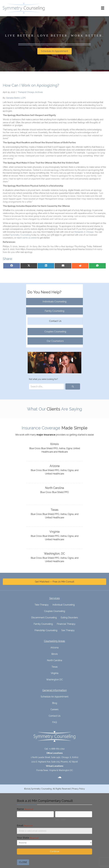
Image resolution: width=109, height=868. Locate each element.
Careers (54, 709)
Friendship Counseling (46, 630)
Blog (55, 703)
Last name (60, 819)
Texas (55, 667)
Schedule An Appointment (55, 697)
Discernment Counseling (44, 618)
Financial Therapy (66, 624)
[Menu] (103, 8)
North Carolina (54, 660)
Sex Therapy (68, 630)
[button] (73, 386)
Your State (28, 838)
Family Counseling (43, 624)
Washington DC (54, 680)
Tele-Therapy (42, 605)
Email (25, 826)
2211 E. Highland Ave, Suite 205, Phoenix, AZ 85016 (55, 762)
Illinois (55, 654)
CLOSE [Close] (23, 862)
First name (22, 819)
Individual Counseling (64, 605)
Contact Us (55, 716)
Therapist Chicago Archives (30, 92)
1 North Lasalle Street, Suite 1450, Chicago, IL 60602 (55, 757)
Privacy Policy (78, 789)
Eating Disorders (69, 618)
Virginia (55, 673)
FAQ (55, 722)
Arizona (54, 648)
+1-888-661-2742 (57, 749)
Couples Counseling (55, 611)
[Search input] (46, 386)
